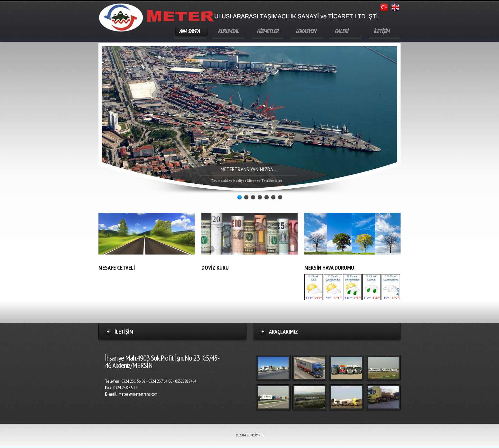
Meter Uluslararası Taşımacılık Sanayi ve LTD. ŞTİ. (121, 18)
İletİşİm (124, 332)
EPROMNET (256, 435)
